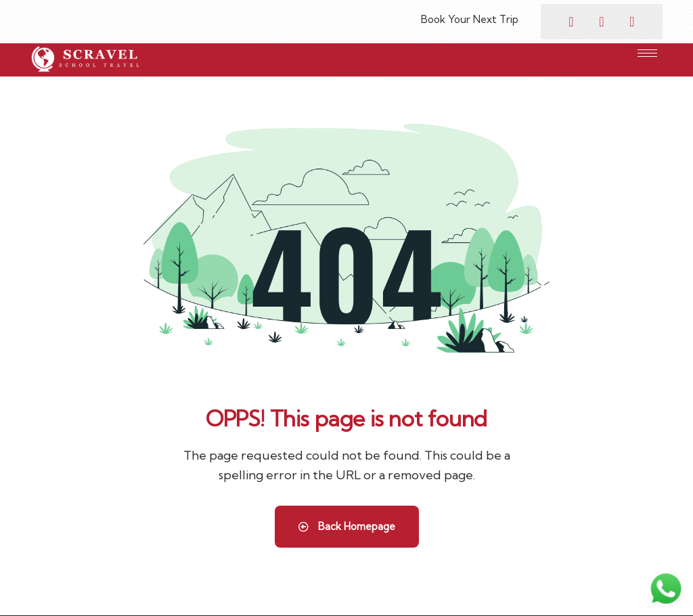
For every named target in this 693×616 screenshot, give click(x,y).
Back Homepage (347, 526)
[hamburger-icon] (647, 53)
